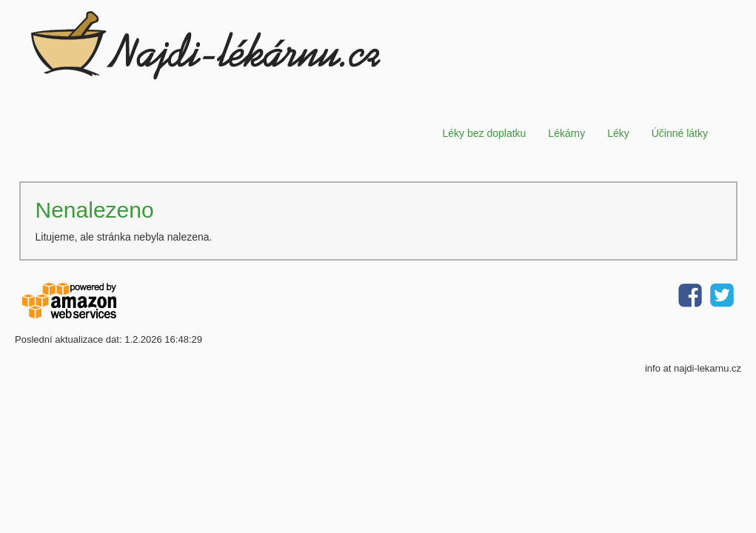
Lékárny (566, 133)
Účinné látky (680, 133)
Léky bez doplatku (484, 133)
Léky (618, 133)
